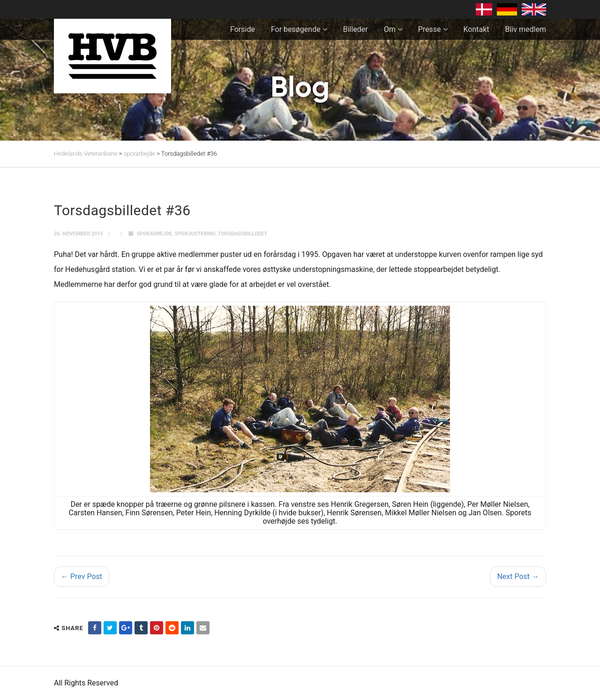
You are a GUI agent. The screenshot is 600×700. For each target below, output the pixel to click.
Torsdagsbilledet (243, 234)
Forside (243, 29)
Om (390, 29)
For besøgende (296, 29)
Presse (430, 29)
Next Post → (518, 576)
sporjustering (195, 234)
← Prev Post (82, 576)
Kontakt (476, 29)
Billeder (356, 29)
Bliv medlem (526, 29)
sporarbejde (154, 234)
